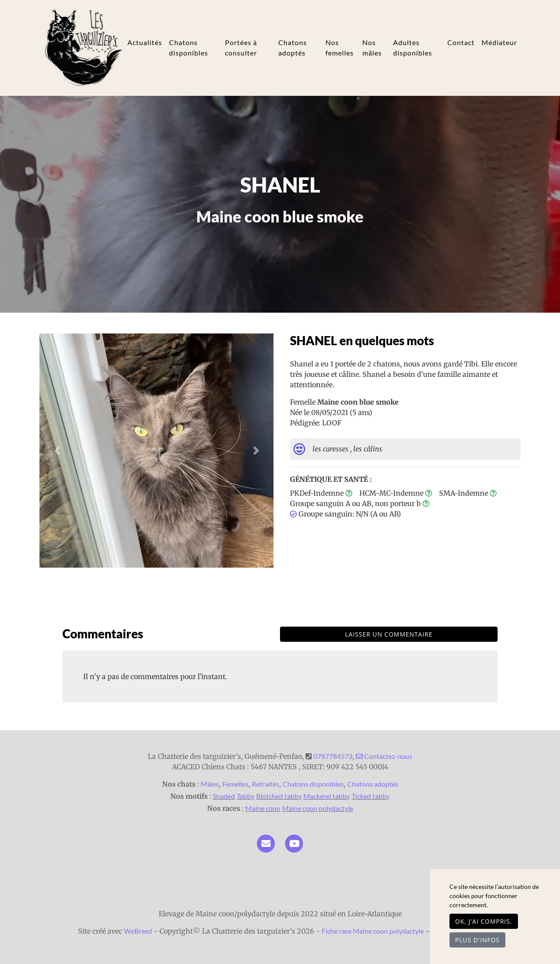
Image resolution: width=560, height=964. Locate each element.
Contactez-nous (384, 756)
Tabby (246, 796)
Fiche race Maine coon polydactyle (373, 931)
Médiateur (499, 42)
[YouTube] (294, 842)
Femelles (235, 784)
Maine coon (263, 808)
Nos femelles (340, 47)
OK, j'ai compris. (484, 921)
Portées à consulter (241, 47)
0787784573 (333, 756)
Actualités (145, 42)
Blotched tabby (279, 796)
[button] (57, 451)
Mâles (210, 784)
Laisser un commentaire (389, 634)
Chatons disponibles (189, 47)
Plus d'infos (477, 940)
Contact (461, 42)
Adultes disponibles (413, 47)
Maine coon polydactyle (318, 808)
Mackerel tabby (327, 796)
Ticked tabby (371, 796)
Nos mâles (372, 47)
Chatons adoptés (293, 47)
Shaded (224, 796)
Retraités (265, 784)
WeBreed (138, 931)
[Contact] (266, 842)
